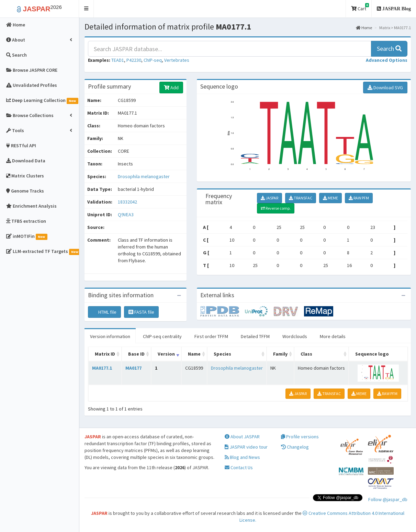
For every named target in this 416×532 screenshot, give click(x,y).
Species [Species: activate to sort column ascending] (222, 354)
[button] (86, 9)
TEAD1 (118, 60)
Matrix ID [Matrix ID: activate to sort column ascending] (105, 354)
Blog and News (242, 457)
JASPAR (269, 198)
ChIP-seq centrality (162, 336)
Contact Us (239, 467)
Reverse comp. (276, 208)
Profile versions (300, 437)
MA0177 (133, 368)
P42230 (134, 60)
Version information (110, 336)
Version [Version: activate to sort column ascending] (166, 354)
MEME (330, 198)
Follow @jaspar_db (388, 499)
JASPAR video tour (246, 447)
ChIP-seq (153, 60)
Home (364, 28)
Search (389, 49)
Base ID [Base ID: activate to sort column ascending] (136, 354)
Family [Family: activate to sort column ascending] (280, 354)
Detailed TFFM (255, 336)
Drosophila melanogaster (144, 176)
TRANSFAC (301, 198)
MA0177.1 (102, 368)
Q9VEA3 (126, 215)
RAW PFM (359, 198)
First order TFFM (211, 336)
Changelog (295, 447)
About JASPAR (242, 437)
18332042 (127, 202)
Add (171, 88)
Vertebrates (177, 60)
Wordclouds (295, 336)
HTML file (104, 312)
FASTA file (141, 312)
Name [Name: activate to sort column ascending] (194, 354)
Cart (360, 7)
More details (333, 336)
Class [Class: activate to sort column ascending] (306, 354)
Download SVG (385, 88)
